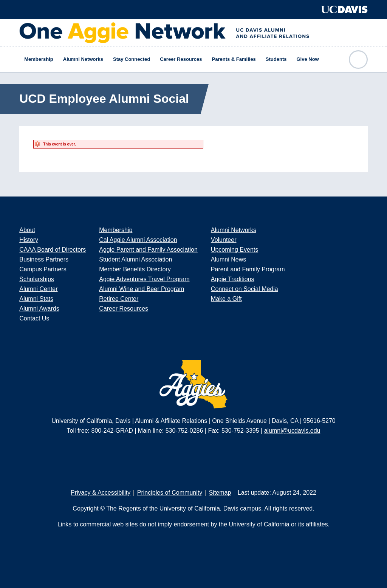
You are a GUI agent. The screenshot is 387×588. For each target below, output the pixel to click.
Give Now (307, 59)
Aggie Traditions (233, 279)
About (27, 230)
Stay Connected (132, 59)
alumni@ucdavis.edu (292, 431)
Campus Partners (43, 269)
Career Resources (181, 59)
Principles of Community (170, 493)
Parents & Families (234, 59)
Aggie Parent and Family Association (148, 250)
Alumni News (228, 259)
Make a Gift (226, 299)
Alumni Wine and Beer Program (142, 289)
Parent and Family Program (248, 269)
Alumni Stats (36, 299)
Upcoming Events (235, 250)
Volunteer (224, 240)
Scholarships (37, 279)
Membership (39, 59)
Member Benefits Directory (135, 269)
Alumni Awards (39, 309)
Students (276, 59)
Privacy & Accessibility (101, 493)
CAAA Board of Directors (53, 250)
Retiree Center (119, 299)
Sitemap (220, 493)
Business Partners (44, 259)
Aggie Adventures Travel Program (144, 279)
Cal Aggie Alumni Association (138, 240)
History (29, 240)
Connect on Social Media (245, 289)
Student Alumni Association (135, 259)
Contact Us (34, 318)
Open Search (358, 60)
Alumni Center (38, 289)
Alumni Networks (83, 59)
